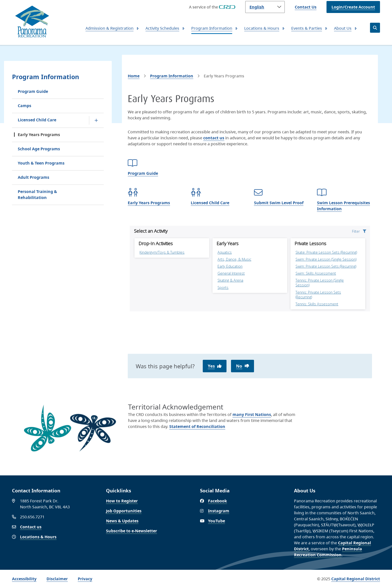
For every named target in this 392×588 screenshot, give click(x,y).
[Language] (265, 7)
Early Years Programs (39, 135)
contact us (214, 138)
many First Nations (252, 414)
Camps (24, 106)
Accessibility (24, 579)
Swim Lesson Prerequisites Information (343, 206)
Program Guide (33, 91)
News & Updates (122, 521)
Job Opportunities (124, 511)
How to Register (122, 501)
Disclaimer (57, 579)
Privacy (85, 579)
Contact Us (306, 7)
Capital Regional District (356, 579)
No (239, 366)
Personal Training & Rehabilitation (37, 195)
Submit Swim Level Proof (279, 203)
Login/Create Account (353, 7)
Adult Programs (33, 177)
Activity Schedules (162, 28)
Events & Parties (307, 28)
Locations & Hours (262, 28)
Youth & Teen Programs (41, 163)
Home (134, 76)
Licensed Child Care (37, 120)
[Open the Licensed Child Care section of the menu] (96, 120)
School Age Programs (39, 149)
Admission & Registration (109, 28)
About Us (343, 28)
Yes (211, 366)
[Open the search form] (375, 28)
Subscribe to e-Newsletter (131, 531)
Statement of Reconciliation (197, 426)
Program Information (212, 28)
